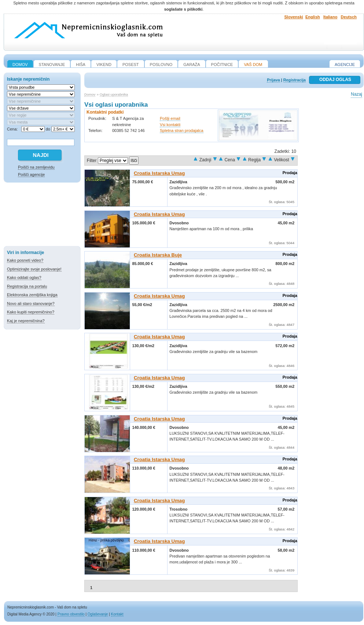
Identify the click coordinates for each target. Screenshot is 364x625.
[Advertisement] (42, 216)
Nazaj (356, 94)
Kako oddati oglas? (24, 277)
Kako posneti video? (25, 260)
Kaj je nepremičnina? (26, 321)
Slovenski (294, 17)
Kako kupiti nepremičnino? (31, 312)
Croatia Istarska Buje (158, 255)
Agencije (345, 65)
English (313, 17)
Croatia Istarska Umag (159, 173)
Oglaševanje (98, 614)
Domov (90, 94)
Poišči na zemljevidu (36, 167)
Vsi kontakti (170, 125)
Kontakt (117, 614)
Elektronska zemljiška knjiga (32, 295)
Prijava (273, 80)
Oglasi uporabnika (114, 94)
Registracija (295, 80)
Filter (92, 161)
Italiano (330, 17)
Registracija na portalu (27, 286)
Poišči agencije (31, 174)
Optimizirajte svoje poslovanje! (34, 269)
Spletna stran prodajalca (182, 130)
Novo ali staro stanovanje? (31, 304)
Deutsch (349, 17)
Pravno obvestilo (71, 614)
